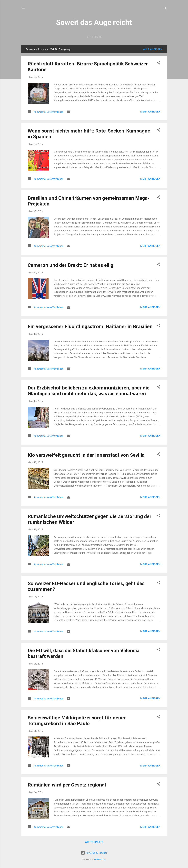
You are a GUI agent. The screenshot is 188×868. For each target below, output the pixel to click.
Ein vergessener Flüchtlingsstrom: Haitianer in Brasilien (90, 326)
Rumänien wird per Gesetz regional (67, 785)
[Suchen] (165, 9)
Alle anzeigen (153, 49)
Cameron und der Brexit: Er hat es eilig (71, 265)
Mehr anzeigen (150, 112)
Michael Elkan (101, 859)
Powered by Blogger (94, 853)
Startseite (94, 37)
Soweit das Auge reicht (94, 22)
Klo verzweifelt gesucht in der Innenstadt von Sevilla (86, 455)
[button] (158, 63)
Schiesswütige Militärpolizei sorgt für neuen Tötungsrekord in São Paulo (77, 721)
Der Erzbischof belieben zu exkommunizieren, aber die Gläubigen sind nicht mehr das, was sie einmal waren (89, 391)
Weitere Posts (94, 842)
